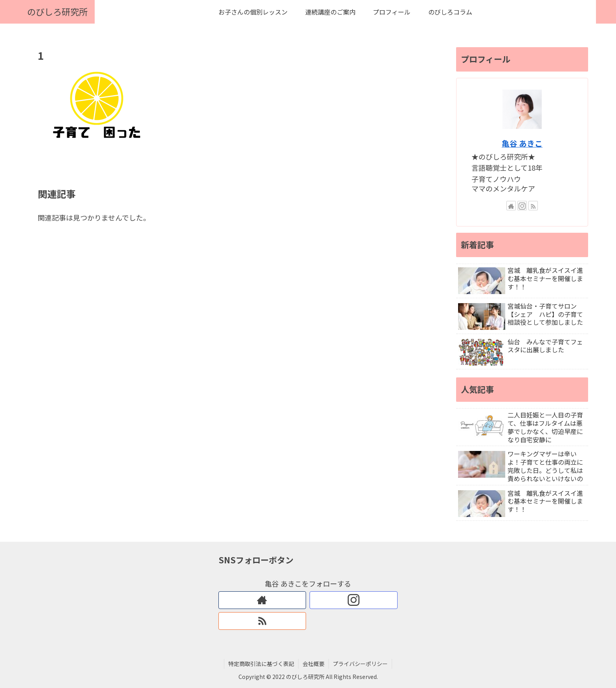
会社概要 (313, 664)
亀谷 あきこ (522, 143)
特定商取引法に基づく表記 (261, 664)
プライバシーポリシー (360, 664)
